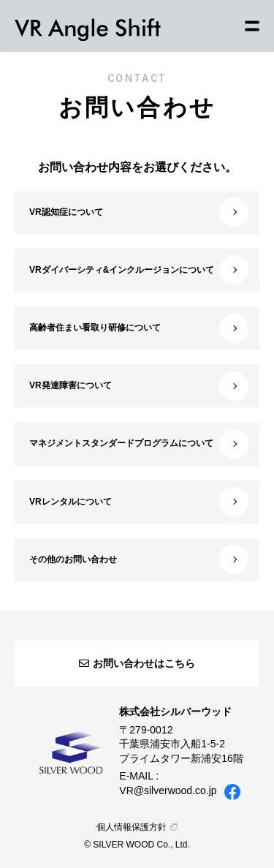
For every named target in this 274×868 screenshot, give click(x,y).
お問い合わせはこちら (137, 663)
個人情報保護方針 (137, 827)
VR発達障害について (139, 386)
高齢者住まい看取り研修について (139, 328)
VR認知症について (139, 212)
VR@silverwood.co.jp (168, 790)
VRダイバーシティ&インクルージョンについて (139, 270)
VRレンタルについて (139, 502)
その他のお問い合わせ (139, 559)
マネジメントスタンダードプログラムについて (139, 444)
